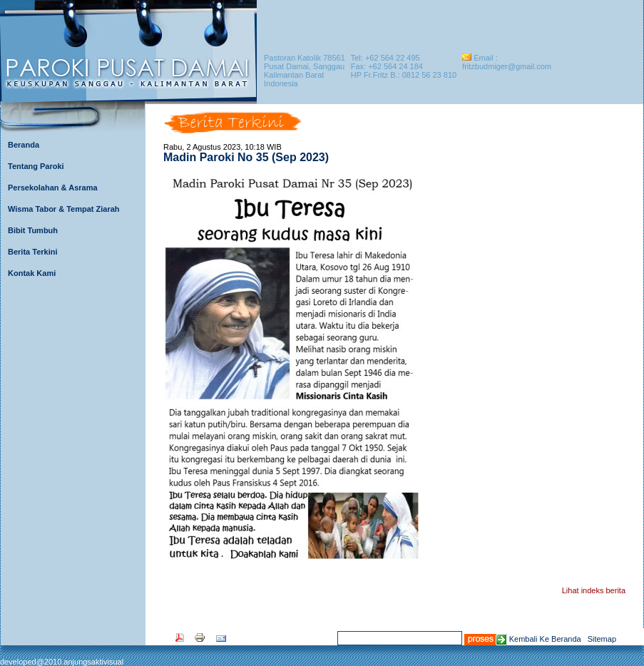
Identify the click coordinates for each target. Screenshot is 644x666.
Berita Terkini (33, 252)
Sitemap (602, 639)
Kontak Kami (32, 273)
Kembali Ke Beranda (545, 639)
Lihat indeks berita (594, 590)
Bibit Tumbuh (33, 230)
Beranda (24, 145)
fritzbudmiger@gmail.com (507, 66)
